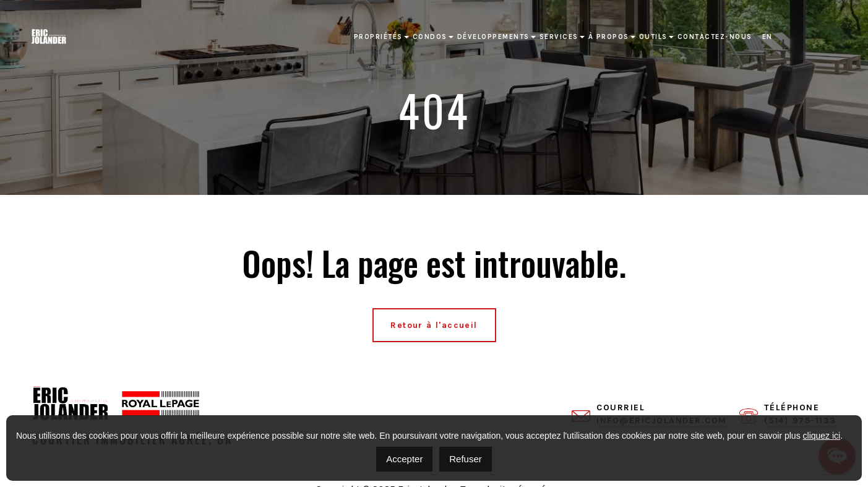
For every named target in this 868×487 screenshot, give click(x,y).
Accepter (404, 459)
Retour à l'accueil (434, 325)
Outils (653, 37)
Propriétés (378, 37)
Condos (430, 37)
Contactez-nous (715, 37)
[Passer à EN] (767, 37)
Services (559, 37)
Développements (493, 37)
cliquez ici (822, 436)
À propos (609, 37)
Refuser (466, 459)
